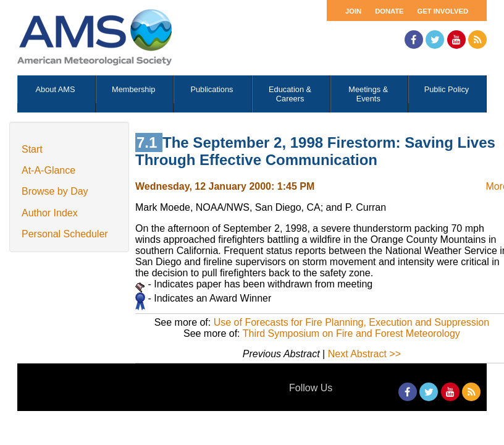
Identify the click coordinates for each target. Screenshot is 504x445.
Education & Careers (290, 94)
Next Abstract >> (364, 354)
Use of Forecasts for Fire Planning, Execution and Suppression (351, 322)
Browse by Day (55, 191)
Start (32, 149)
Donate (389, 11)
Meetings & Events (368, 94)
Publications (212, 89)
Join (353, 11)
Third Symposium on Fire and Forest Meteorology (351, 333)
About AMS (56, 89)
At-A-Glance (48, 170)
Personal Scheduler (65, 234)
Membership (133, 89)
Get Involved (443, 11)
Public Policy (447, 89)
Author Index (50, 213)
